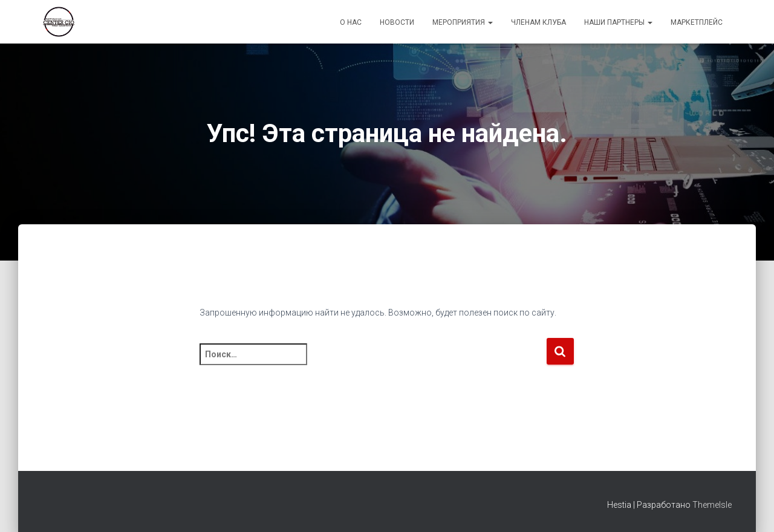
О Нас (351, 22)
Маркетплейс (697, 22)
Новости (397, 22)
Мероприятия (463, 22)
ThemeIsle (712, 505)
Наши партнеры (618, 22)
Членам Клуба (538, 22)
